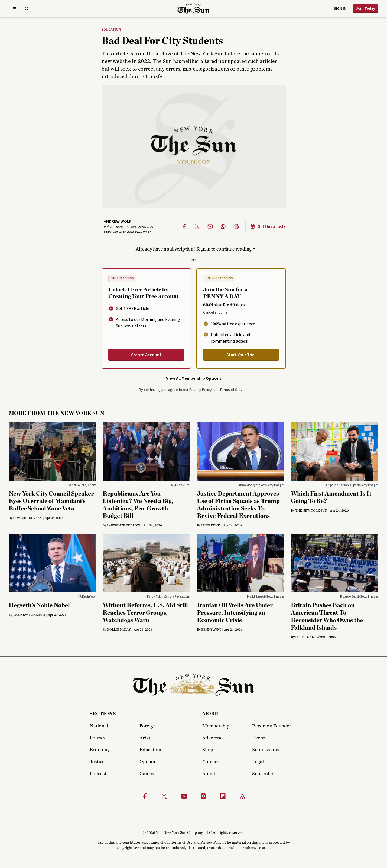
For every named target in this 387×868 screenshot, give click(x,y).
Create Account (146, 355)
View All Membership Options (194, 378)
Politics (97, 738)
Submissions (266, 750)
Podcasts (99, 774)
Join (366, 9)
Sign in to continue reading (224, 249)
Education (111, 30)
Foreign (148, 726)
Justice (97, 762)
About (209, 774)
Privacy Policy (201, 390)
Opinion (148, 762)
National (99, 726)
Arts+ (145, 738)
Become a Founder (272, 726)
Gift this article (268, 226)
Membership (216, 726)
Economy (100, 750)
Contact (211, 762)
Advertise (212, 738)
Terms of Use (182, 843)
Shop (208, 750)
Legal (258, 762)
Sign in (340, 9)
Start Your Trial (241, 355)
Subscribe (263, 774)
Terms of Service (233, 390)
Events (259, 738)
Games (147, 774)
